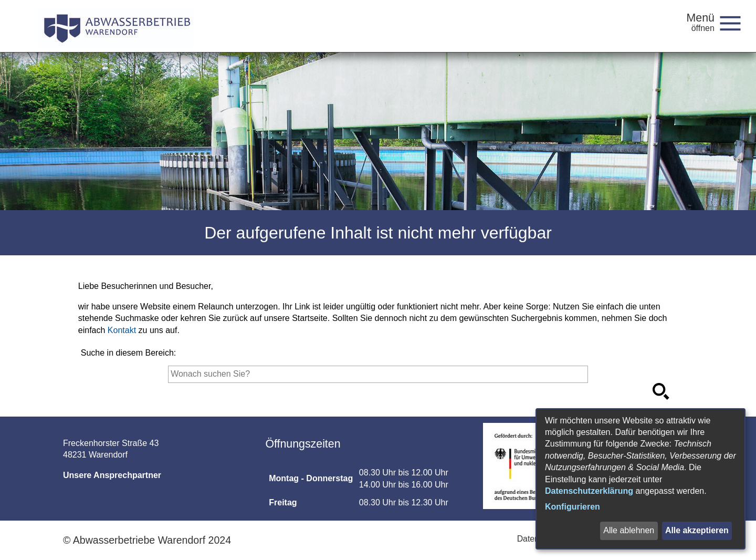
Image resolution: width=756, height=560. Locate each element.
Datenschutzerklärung (589, 491)
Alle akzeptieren (697, 530)
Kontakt (122, 330)
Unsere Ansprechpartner (112, 475)
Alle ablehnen (628, 530)
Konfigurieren (573, 507)
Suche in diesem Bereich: (128, 353)
